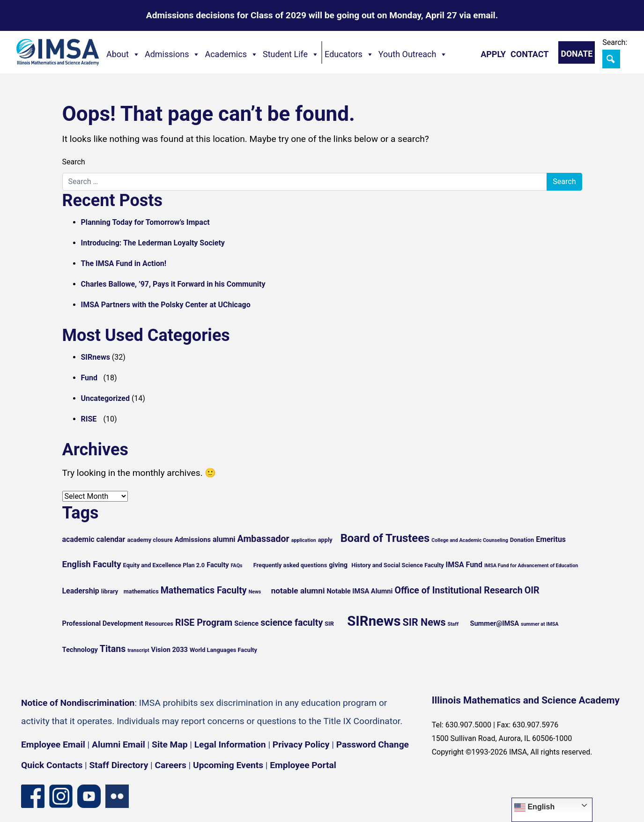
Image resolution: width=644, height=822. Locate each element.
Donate (577, 54)
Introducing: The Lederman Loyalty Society (153, 243)
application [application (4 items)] (304, 540)
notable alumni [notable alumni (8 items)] (298, 591)
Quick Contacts (52, 765)
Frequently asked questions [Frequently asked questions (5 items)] (290, 565)
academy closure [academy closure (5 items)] (150, 540)
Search (74, 162)
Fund (89, 378)
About (123, 54)
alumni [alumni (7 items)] (224, 539)
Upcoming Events (228, 765)
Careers (171, 765)
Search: (615, 42)
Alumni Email (118, 744)
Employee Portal (303, 765)
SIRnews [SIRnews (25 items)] (374, 621)
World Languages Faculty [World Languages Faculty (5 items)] (223, 650)
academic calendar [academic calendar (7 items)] (94, 539)
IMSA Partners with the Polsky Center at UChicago (166, 305)
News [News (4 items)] (255, 592)
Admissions (173, 54)
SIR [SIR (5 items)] (329, 624)
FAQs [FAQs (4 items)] (237, 566)
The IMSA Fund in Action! (124, 263)
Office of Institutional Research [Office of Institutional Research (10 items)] (458, 590)
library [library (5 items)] (110, 591)
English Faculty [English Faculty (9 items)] (92, 564)
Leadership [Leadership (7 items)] (81, 591)
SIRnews (96, 357)
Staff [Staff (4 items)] (453, 624)
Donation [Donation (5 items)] (522, 540)
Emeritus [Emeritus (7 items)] (551, 539)
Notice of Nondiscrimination (78, 703)
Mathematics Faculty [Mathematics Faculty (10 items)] (204, 590)
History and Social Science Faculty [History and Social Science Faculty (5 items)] (397, 565)
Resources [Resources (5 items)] (159, 624)
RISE (89, 419)
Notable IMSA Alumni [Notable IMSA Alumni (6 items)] (359, 591)
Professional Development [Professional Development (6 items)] (103, 623)
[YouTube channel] (89, 796)
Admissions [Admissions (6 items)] (193, 540)
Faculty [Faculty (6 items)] (218, 565)
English (534, 807)
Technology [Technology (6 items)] (80, 650)
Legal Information (230, 744)
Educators (349, 54)
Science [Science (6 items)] (246, 623)
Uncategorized (105, 398)
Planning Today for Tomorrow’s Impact (145, 222)
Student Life (291, 54)
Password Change (373, 744)
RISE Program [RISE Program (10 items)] (204, 623)
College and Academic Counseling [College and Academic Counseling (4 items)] (470, 540)
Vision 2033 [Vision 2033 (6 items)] (170, 650)
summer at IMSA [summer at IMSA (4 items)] (540, 624)
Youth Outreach (413, 54)
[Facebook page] (33, 796)
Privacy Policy (301, 744)
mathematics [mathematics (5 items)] (141, 591)
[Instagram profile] (61, 796)
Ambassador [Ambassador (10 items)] (263, 539)
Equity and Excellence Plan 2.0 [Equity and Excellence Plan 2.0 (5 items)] (164, 565)
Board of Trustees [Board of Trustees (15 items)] (385, 538)
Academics (231, 54)
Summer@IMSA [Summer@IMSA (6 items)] (494, 623)
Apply (493, 54)
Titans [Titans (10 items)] (113, 649)
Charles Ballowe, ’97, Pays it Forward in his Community (173, 284)
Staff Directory (119, 765)
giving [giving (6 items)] (338, 565)
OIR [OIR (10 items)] (532, 590)
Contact (529, 54)
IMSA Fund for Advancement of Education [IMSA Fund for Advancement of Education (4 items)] (531, 566)
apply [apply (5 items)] (325, 540)
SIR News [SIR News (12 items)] (424, 622)
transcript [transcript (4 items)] (138, 650)
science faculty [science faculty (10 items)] (292, 623)
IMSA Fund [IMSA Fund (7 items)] (464, 565)
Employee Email (53, 744)
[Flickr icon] (117, 796)
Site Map (170, 744)
